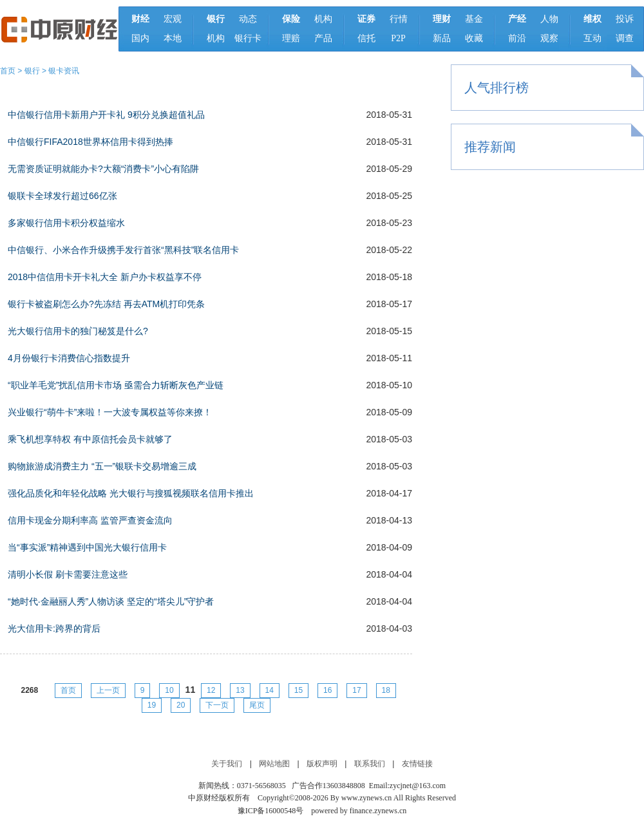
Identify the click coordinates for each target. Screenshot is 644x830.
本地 (173, 38)
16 (327, 690)
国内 (140, 38)
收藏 (474, 38)
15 (298, 690)
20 (181, 705)
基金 (474, 19)
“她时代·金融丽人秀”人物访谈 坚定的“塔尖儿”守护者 (111, 601)
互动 (592, 38)
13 (240, 690)
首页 (8, 71)
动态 (248, 19)
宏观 (173, 19)
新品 (442, 38)
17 (356, 690)
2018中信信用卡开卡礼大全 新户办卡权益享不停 (105, 277)
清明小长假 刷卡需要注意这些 (68, 574)
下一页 (217, 705)
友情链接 (417, 764)
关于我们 (227, 764)
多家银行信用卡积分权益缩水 (66, 223)
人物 (549, 19)
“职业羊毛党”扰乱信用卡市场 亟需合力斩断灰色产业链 (116, 385)
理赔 (291, 38)
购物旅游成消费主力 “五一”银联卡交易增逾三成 (102, 466)
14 (270, 690)
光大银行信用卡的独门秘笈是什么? (78, 331)
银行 (32, 71)
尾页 (257, 705)
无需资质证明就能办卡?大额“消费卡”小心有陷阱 (103, 169)
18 (386, 690)
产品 (323, 38)
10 (169, 690)
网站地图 (274, 764)
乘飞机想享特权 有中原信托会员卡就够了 (90, 439)
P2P (398, 38)
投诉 (625, 19)
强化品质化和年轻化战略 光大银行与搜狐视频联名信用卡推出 (131, 493)
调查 (625, 38)
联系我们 (370, 764)
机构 (216, 38)
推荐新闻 (490, 147)
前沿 (517, 38)
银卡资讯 (64, 71)
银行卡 (248, 38)
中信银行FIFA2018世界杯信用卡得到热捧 (90, 142)
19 (152, 705)
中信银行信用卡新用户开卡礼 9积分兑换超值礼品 (106, 115)
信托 (366, 38)
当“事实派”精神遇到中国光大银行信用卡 (87, 547)
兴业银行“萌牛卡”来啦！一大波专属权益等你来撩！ (110, 412)
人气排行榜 (497, 88)
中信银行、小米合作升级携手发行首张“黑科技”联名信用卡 (123, 250)
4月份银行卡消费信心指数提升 (69, 358)
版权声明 (322, 764)
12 (211, 690)
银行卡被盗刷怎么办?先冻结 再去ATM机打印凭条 (106, 304)
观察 (549, 38)
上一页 (108, 690)
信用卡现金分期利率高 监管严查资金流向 (90, 520)
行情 (399, 19)
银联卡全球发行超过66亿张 (62, 196)
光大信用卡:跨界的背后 (54, 628)
